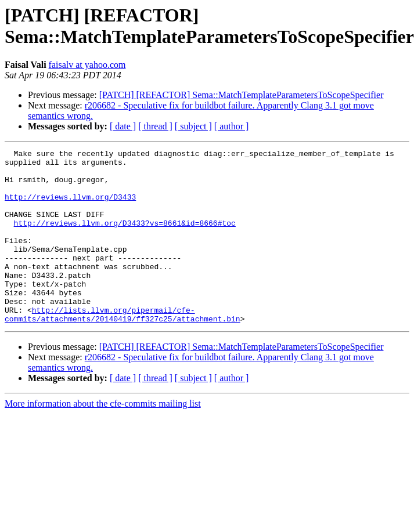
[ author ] (232, 126)
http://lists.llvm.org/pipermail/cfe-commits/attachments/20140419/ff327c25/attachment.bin (123, 348)
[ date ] (123, 126)
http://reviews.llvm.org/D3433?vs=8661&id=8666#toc (125, 238)
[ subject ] (193, 126)
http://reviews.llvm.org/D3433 (70, 207)
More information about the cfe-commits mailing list (103, 438)
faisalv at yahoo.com (87, 65)
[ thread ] (155, 126)
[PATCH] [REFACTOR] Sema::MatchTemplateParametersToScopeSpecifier (242, 95)
